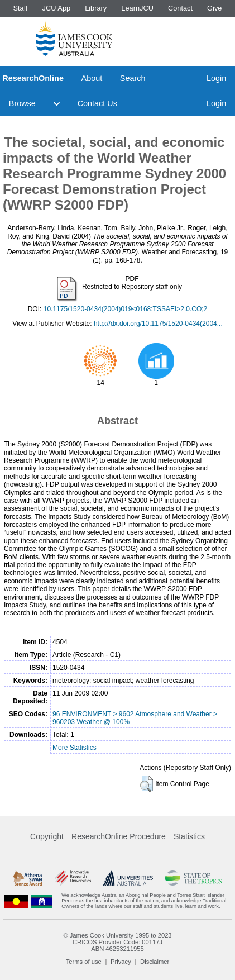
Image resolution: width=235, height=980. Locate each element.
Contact (180, 8)
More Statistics (75, 748)
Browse (22, 103)
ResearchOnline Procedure (119, 836)
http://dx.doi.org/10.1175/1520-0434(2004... (158, 324)
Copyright (47, 836)
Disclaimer (155, 962)
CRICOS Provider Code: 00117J (117, 942)
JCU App (57, 8)
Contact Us (97, 103)
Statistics (189, 836)
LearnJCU (137, 8)
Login (216, 78)
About (92, 78)
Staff (20, 8)
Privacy (121, 962)
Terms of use (84, 962)
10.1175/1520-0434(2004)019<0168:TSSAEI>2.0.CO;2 (126, 309)
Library (96, 8)
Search (133, 78)
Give (214, 8)
